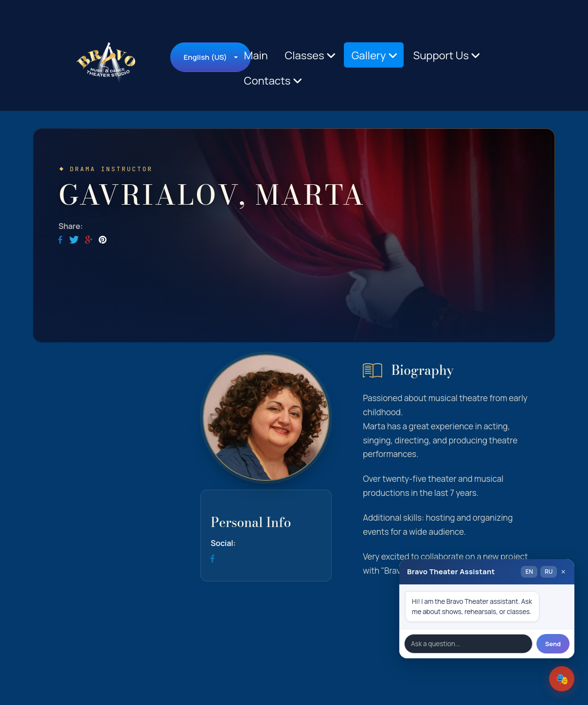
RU (549, 572)
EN (529, 572)
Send (553, 644)
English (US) (205, 57)
